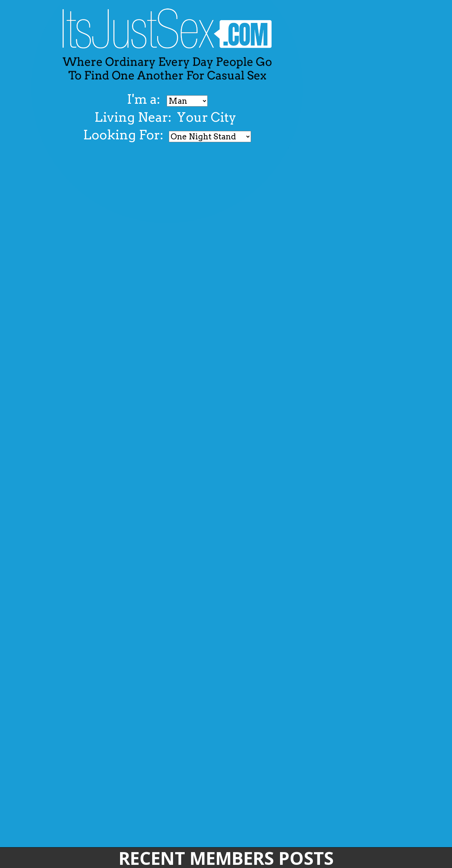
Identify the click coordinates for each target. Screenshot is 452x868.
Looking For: (123, 135)
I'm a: (145, 99)
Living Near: (133, 117)
